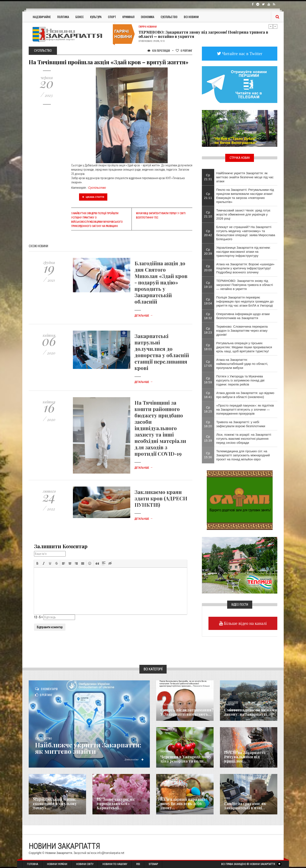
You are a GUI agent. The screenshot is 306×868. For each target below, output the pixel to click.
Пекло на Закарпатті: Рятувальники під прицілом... (245, 757)
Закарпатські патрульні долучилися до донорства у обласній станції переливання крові (162, 352)
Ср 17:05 (208, 364)
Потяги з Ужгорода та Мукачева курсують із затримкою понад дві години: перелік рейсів (240, 380)
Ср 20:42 (208, 233)
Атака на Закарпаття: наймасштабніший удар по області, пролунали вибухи (242, 364)
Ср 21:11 (208, 196)
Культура (96, 17)
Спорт (112, 17)
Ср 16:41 (208, 395)
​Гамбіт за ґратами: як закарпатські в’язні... (245, 806)
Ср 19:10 (208, 285)
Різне (227, 798)
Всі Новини (191, 17)
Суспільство (169, 17)
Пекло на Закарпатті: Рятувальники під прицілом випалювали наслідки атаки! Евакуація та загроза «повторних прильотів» (245, 196)
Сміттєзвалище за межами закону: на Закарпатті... (251, 712)
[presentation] (37, 563)
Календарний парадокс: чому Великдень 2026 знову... (184, 804)
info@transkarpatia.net (111, 853)
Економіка (148, 17)
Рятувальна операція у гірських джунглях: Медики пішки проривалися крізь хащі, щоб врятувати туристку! (244, 347)
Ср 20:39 (208, 251)
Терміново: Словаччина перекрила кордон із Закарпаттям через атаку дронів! (242, 330)
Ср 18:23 (208, 330)
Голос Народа (167, 705)
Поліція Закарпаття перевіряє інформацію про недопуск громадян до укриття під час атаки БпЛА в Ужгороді (245, 301)
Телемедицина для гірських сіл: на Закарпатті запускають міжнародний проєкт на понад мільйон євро (243, 455)
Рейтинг (184, 51)
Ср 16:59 (208, 380)
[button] (37, 563)
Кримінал (128, 17)
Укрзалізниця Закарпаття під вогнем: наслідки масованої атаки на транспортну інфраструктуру (244, 252)
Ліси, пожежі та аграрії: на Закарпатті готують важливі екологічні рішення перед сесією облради (244, 439)
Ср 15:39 (208, 438)
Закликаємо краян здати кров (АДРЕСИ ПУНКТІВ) (161, 498)
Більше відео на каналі (245, 623)
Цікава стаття (93, 197)
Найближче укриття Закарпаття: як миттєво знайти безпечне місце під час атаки (245, 177)
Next (275, 26)
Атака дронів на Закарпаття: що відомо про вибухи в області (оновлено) (245, 395)
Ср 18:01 (208, 347)
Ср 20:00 (208, 268)
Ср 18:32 (208, 316)
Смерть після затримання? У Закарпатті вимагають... (187, 712)
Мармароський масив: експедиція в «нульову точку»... (55, 804)
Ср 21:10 (208, 214)
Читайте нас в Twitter (242, 54)
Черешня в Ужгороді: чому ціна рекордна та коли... (186, 759)
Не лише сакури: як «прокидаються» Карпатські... (116, 804)
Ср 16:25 (208, 409)
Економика (166, 752)
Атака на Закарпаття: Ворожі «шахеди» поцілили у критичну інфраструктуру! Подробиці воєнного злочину (245, 268)
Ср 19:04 (208, 301)
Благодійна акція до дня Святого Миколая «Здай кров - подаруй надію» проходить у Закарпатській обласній (161, 282)
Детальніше (144, 316)
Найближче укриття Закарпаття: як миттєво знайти (88, 748)
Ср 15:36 (208, 455)
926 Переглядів (159, 51)
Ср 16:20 (208, 424)
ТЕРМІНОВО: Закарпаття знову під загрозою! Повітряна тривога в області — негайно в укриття (203, 34)
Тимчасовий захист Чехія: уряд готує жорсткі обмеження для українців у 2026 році (243, 214)
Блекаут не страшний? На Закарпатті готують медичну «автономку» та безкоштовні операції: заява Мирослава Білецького (246, 233)
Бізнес (80, 17)
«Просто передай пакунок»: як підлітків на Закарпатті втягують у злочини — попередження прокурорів (245, 409)
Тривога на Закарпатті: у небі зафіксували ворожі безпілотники (241, 424)
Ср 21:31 (208, 177)
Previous (271, 26)
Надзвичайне (42, 17)
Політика (63, 17)
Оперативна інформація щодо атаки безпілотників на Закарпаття (243, 316)
